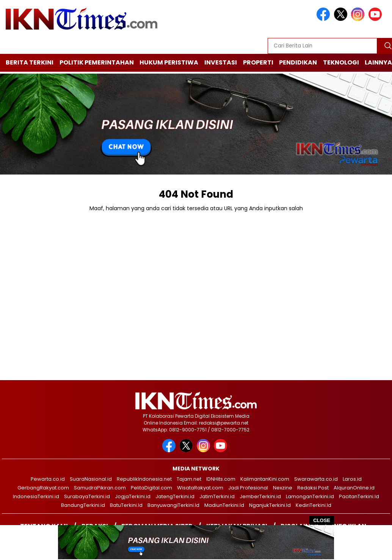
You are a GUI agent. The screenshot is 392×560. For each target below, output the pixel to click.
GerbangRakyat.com (43, 488)
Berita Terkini (30, 62)
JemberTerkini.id (260, 496)
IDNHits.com (221, 479)
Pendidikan (298, 62)
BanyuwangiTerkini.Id (173, 505)
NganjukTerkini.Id (270, 505)
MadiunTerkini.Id (224, 505)
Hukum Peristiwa (169, 62)
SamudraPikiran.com (100, 488)
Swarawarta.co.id (316, 479)
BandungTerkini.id (83, 505)
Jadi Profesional (248, 488)
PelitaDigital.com (151, 488)
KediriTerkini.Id (314, 505)
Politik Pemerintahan (97, 62)
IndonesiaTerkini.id (36, 496)
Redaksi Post (313, 488)
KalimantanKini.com (265, 479)
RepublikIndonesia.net (144, 479)
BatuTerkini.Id (126, 505)
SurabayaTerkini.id (87, 496)
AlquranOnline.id (354, 488)
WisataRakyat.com (200, 488)
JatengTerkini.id (175, 496)
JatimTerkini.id (217, 496)
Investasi (221, 62)
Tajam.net (189, 479)
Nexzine (283, 488)
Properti (258, 62)
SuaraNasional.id (91, 479)
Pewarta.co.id (48, 479)
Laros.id (352, 479)
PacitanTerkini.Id (359, 496)
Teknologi (341, 62)
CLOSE (322, 520)
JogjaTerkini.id (133, 496)
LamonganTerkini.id (310, 496)
